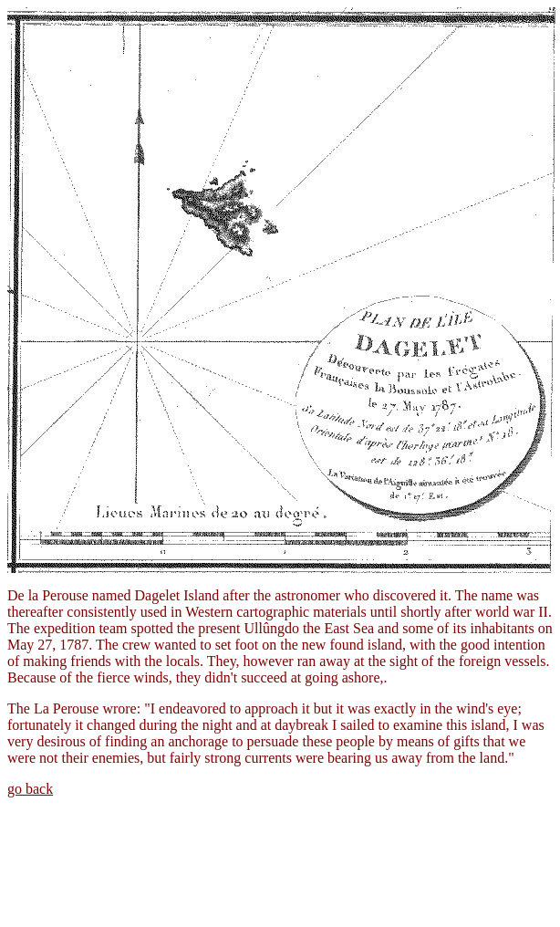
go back (30, 789)
